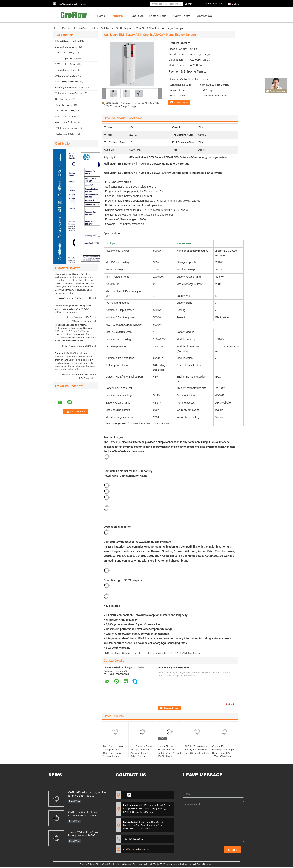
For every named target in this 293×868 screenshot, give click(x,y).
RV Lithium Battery (64, 105)
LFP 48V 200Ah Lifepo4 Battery (186, 653)
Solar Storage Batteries (67, 82)
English (236, 4)
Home (101, 16)
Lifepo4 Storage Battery (86, 28)
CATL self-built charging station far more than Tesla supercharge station (87, 794)
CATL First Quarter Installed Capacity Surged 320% (85, 814)
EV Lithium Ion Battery (66, 128)
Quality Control (181, 16)
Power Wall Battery (65, 53)
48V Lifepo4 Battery (65, 122)
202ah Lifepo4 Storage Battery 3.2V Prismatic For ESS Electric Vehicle (197, 750)
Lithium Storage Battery (67, 47)
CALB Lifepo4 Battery (66, 76)
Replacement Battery (66, 134)
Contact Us (204, 16)
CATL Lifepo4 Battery (66, 58)
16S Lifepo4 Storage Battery (124, 653)
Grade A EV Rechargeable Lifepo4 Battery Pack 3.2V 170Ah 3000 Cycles (224, 751)
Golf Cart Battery (63, 99)
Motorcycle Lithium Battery (69, 93)
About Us (137, 16)
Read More (75, 801)
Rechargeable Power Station (70, 87)
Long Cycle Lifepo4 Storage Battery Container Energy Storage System (113, 751)
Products (117, 16)
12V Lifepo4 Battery (65, 111)
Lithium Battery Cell (65, 70)
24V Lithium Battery (65, 116)
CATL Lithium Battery (66, 64)
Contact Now (181, 102)
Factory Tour (157, 16)
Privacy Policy (87, 864)
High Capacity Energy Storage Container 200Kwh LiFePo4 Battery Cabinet (142, 751)
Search (188, 4)
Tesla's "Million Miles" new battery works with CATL (83, 834)
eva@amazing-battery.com (72, 4)
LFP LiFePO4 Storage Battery (154, 653)
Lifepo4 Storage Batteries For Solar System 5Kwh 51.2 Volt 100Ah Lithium (169, 751)
